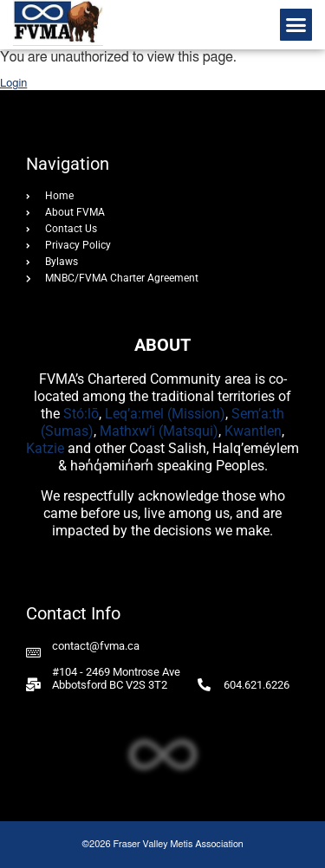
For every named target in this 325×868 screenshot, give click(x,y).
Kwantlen (253, 431)
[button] (296, 25)
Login (13, 84)
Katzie (45, 448)
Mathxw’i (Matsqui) (159, 431)
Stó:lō (81, 414)
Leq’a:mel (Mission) (165, 414)
